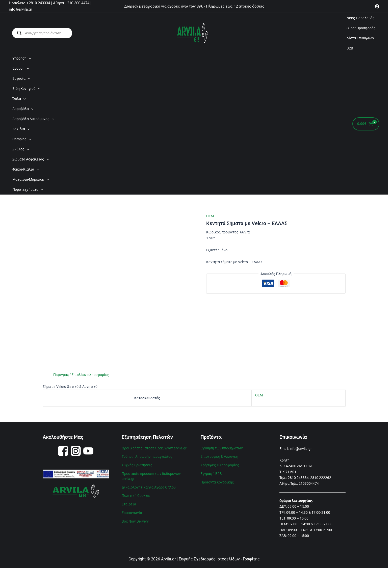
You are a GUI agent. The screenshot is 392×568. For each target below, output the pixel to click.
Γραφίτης (251, 559)
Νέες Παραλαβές (361, 18)
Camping (22, 139)
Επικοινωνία (132, 513)
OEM (210, 216)
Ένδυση (21, 68)
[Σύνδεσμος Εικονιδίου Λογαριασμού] (377, 6)
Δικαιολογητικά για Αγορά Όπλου (149, 487)
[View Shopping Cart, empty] (366, 124)
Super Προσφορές (361, 28)
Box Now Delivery (135, 521)
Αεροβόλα (23, 109)
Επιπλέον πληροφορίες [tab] (90, 375)
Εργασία (21, 78)
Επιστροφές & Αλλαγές (219, 456)
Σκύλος (21, 149)
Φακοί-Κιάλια (25, 169)
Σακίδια (21, 129)
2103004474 (309, 483)
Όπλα (19, 99)
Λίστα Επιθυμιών (360, 38)
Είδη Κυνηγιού (26, 89)
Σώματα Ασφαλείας (31, 159)
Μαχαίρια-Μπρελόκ (31, 179)
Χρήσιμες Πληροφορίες (220, 465)
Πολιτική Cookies (136, 496)
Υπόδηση (22, 58)
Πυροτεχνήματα (28, 190)
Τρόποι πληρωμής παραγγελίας (147, 456)
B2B (350, 48)
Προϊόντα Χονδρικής (217, 482)
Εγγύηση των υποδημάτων (222, 448)
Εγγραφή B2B (211, 474)
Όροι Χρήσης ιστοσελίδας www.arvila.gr (154, 448)
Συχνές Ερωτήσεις (137, 465)
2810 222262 (321, 478)
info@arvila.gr (301, 449)
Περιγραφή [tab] (62, 375)
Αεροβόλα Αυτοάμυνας (33, 119)
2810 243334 (298, 478)
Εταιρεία (129, 504)
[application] (29, 58)
